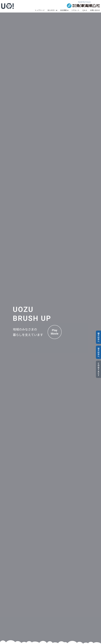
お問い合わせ (95, 10)
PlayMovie (55, 332)
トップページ (40, 10)
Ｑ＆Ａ (85, 10)
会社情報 (63, 10)
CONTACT (98, 369)
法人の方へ (51, 10)
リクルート (75, 10)
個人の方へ (98, 337)
